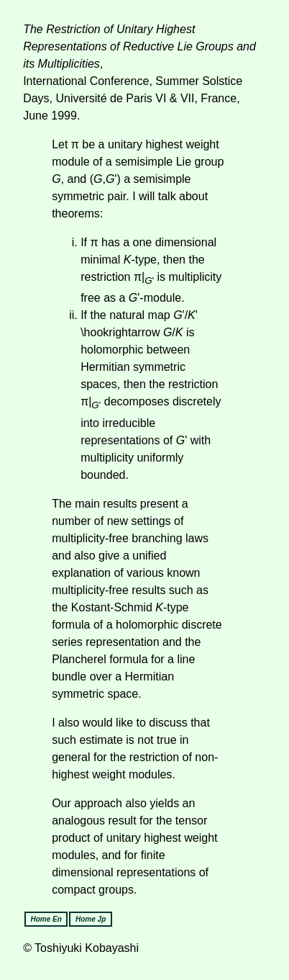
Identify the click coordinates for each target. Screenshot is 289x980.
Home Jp (91, 919)
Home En (46, 919)
